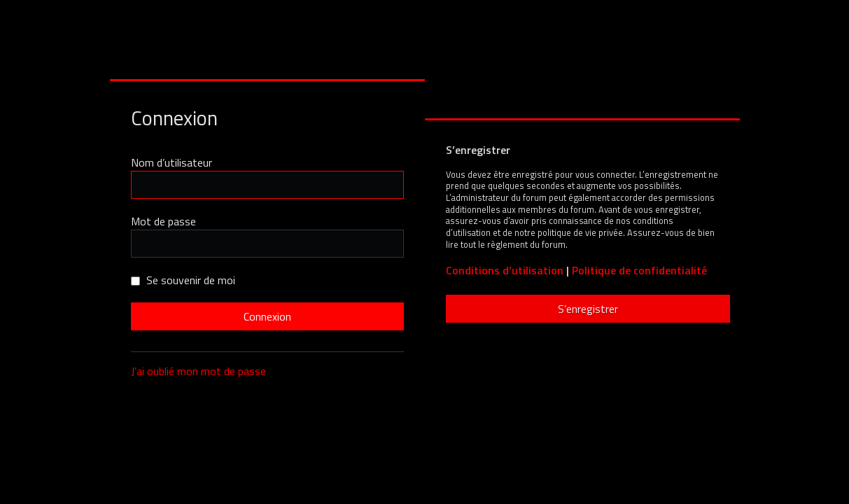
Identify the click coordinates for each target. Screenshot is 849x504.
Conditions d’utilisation (505, 271)
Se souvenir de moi (183, 280)
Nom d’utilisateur (171, 162)
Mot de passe (163, 221)
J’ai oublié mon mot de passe (198, 371)
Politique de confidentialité (639, 271)
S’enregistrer (588, 309)
